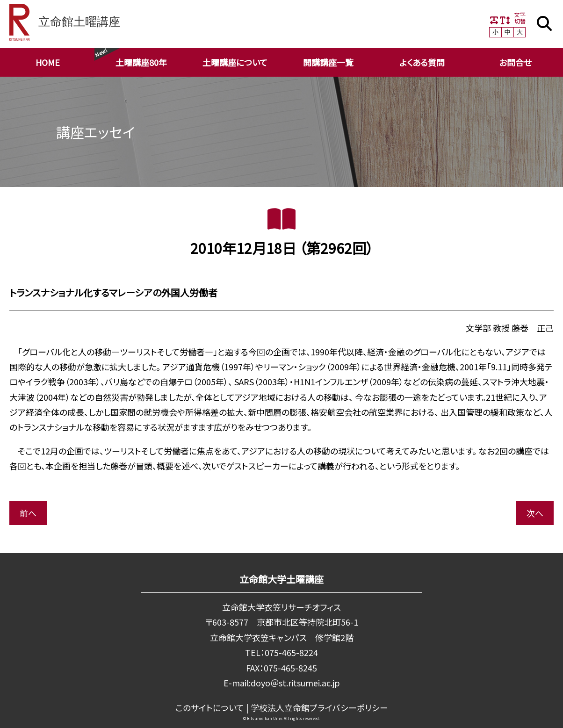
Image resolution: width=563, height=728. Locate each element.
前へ (28, 513)
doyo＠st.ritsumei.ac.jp (295, 683)
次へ (535, 513)
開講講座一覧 (328, 62)
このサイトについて (210, 707)
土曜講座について (235, 62)
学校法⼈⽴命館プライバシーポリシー (319, 707)
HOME (48, 62)
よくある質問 (422, 62)
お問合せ (515, 62)
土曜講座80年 (141, 62)
